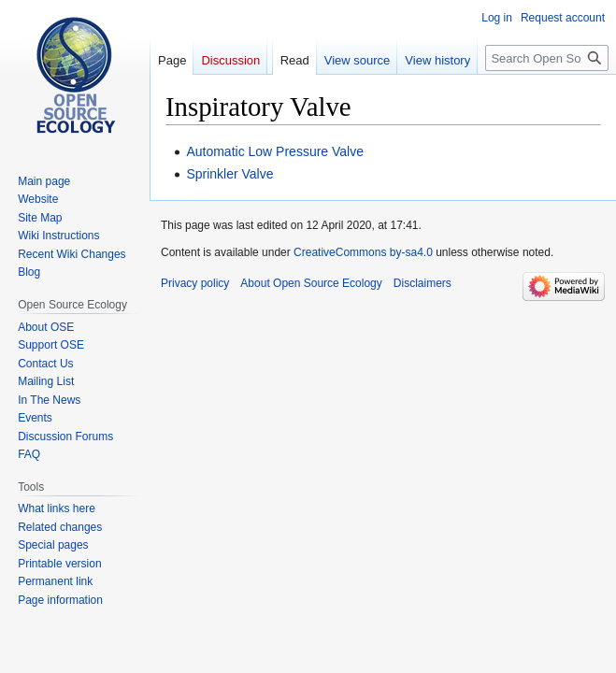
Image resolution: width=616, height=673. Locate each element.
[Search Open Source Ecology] (547, 58)
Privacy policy (195, 283)
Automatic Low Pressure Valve (275, 151)
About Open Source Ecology (311, 283)
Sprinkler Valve (229, 174)
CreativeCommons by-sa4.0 (363, 252)
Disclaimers (423, 283)
